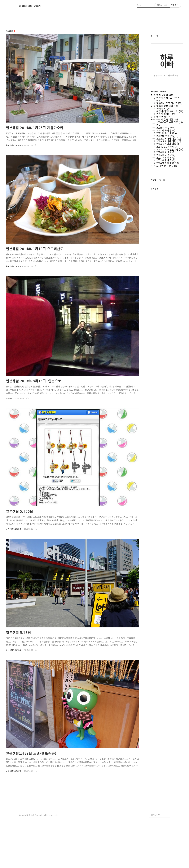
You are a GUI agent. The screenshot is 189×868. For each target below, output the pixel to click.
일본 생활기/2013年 (14, 529)
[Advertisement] (94, 806)
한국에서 (9, 398)
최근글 (153, 180)
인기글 (162, 180)
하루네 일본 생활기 (30, 6)
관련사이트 (155, 856)
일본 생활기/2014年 (14, 145)
